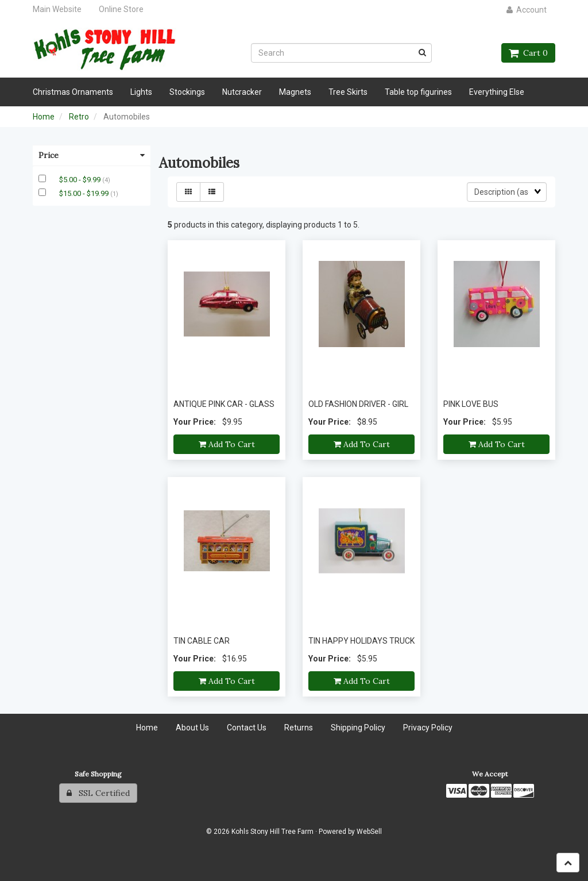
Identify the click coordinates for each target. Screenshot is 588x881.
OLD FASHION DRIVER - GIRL (358, 404)
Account (527, 10)
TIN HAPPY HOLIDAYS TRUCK (361, 641)
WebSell (369, 832)
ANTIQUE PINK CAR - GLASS (224, 404)
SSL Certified (98, 793)
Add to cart (227, 444)
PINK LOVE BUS (471, 404)
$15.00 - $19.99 (85, 193)
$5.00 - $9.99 (81, 180)
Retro (79, 117)
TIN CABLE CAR (202, 641)
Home (44, 117)
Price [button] (92, 155)
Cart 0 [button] (528, 53)
